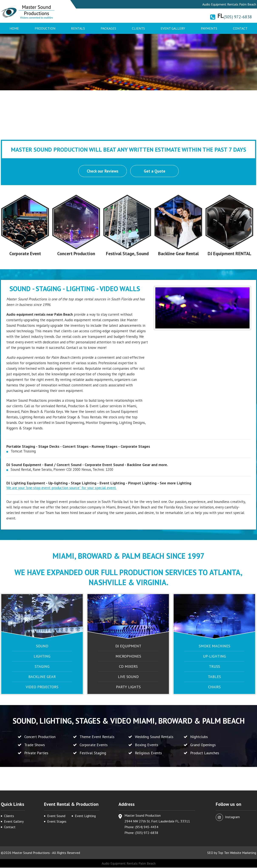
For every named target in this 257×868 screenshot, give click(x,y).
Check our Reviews (102, 171)
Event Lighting (85, 816)
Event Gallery (173, 28)
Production (45, 28)
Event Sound (56, 816)
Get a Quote (155, 171)
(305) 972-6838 (238, 17)
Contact (240, 28)
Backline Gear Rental (178, 254)
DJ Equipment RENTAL (229, 254)
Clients (138, 28)
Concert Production (76, 254)
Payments (209, 28)
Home (14, 28)
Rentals (78, 28)
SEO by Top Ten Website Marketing (232, 853)
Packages (108, 28)
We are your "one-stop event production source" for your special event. (61, 488)
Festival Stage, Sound (127, 254)
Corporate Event (25, 254)
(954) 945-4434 (147, 827)
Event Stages (57, 822)
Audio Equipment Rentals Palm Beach (129, 864)
